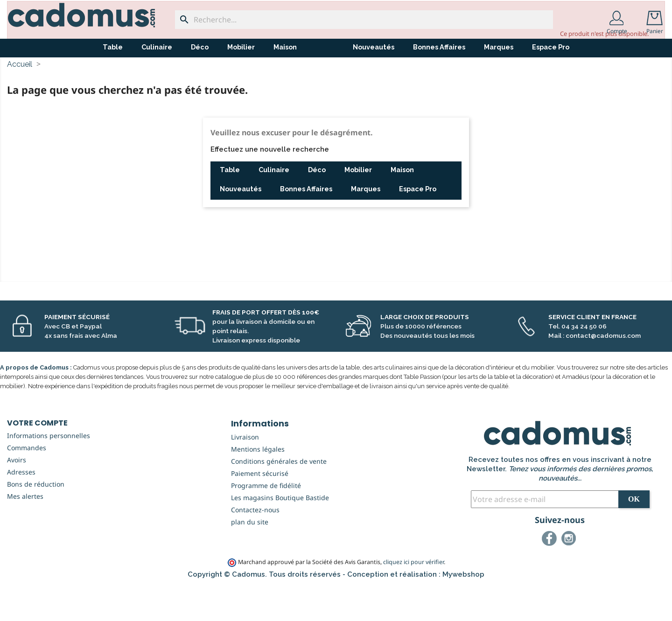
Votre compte (37, 457)
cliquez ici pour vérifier (413, 597)
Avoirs (17, 494)
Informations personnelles (49, 470)
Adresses (21, 506)
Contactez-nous (255, 544)
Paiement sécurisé (260, 508)
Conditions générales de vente (279, 496)
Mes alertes (25, 531)
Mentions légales (258, 484)
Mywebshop (463, 609)
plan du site (250, 556)
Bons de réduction (36, 519)
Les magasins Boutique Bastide (280, 532)
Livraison (245, 471)
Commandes (27, 482)
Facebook (551, 574)
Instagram (570, 574)
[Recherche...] (364, 20)
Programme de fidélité (266, 520)
